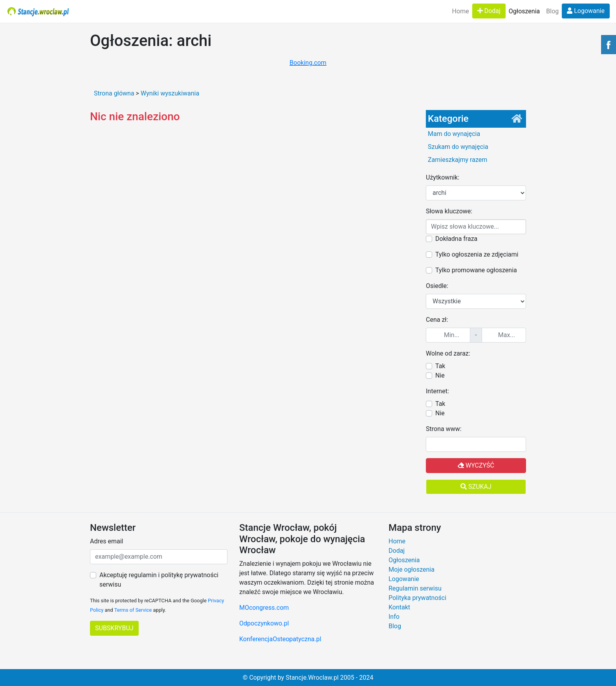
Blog (552, 11)
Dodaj (489, 11)
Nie (440, 375)
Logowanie (586, 11)
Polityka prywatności (417, 598)
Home (461, 11)
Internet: (437, 391)
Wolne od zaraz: (448, 353)
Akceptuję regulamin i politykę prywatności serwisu (159, 580)
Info (394, 617)
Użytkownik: (443, 177)
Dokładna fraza (456, 239)
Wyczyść (476, 465)
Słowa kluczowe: (449, 211)
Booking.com (308, 63)
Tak (440, 366)
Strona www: (444, 429)
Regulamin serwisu (415, 588)
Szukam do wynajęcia (458, 147)
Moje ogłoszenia (412, 570)
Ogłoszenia (524, 11)
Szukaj (476, 487)
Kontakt (399, 607)
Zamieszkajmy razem (457, 160)
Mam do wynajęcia (454, 134)
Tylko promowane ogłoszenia (476, 270)
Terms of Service (133, 610)
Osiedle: (437, 286)
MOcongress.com (264, 608)
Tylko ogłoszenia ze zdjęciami (477, 254)
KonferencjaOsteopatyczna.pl (280, 639)
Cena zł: (437, 320)
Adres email (106, 541)
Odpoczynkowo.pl (264, 623)
